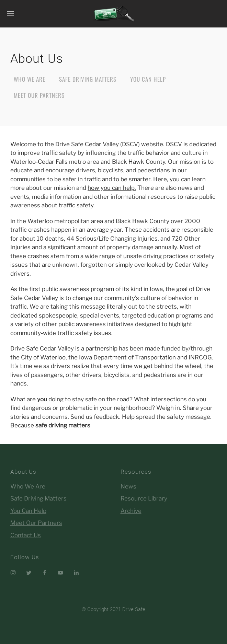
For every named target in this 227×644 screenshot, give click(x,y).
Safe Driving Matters (88, 79)
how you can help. (112, 188)
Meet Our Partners (39, 95)
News (128, 486)
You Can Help (148, 79)
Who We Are (30, 79)
